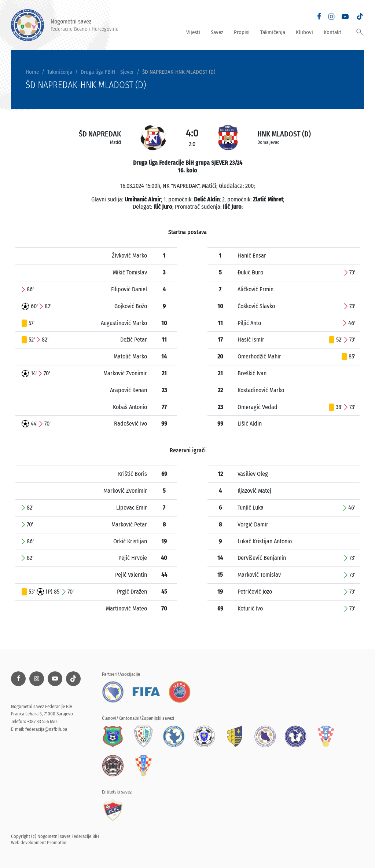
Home (32, 72)
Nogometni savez (65, 25)
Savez (217, 32)
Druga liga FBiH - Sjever (107, 72)
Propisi (242, 32)
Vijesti (193, 32)
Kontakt (332, 32)
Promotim (57, 843)
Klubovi (304, 32)
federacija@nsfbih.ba (46, 729)
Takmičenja (273, 32)
